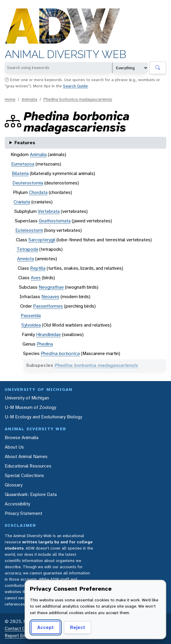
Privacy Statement (23, 513)
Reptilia (38, 268)
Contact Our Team (24, 628)
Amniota (26, 259)
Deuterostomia (28, 183)
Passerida (31, 315)
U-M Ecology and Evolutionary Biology (43, 417)
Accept (45, 627)
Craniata (22, 202)
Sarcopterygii (42, 240)
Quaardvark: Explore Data (31, 494)
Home (10, 99)
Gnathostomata (55, 221)
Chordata (38, 192)
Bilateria (20, 173)
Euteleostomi (29, 230)
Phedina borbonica (60, 353)
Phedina (45, 344)
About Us (14, 447)
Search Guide (75, 86)
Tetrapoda (27, 249)
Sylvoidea (31, 325)
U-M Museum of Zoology (30, 407)
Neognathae (51, 287)
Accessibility (17, 504)
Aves (36, 278)
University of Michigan (27, 398)
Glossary (14, 485)
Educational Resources (28, 466)
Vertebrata (49, 211)
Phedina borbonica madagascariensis (78, 99)
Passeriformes (48, 306)
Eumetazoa (23, 164)
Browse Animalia (22, 437)
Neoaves (50, 297)
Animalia (29, 99)
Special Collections (24, 475)
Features (25, 143)
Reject (78, 627)
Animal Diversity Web (65, 54)
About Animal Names (26, 456)
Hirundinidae (48, 334)
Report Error (17, 636)
